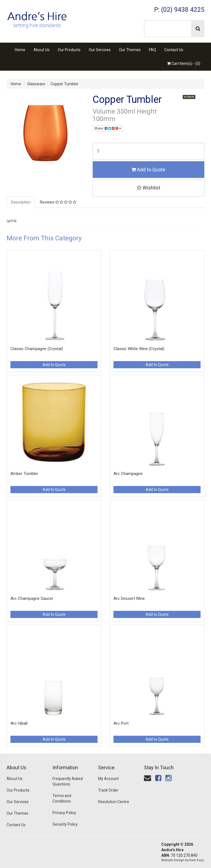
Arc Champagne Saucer (32, 598)
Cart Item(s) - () (184, 64)
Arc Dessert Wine (129, 598)
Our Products (69, 50)
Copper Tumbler (65, 84)
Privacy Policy (64, 813)
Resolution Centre (114, 802)
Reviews (58, 202)
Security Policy (65, 824)
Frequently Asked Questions (68, 781)
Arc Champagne (128, 474)
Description (21, 202)
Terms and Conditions (62, 798)
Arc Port (121, 723)
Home (20, 50)
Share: (108, 128)
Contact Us (174, 50)
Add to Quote (148, 170)
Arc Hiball (19, 723)
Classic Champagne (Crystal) (37, 349)
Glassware (36, 84)
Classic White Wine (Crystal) (139, 349)
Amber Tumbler (24, 474)
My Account (108, 779)
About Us (41, 50)
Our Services (100, 50)
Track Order (108, 790)
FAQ (152, 50)
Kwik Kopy (197, 860)
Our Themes (130, 50)
